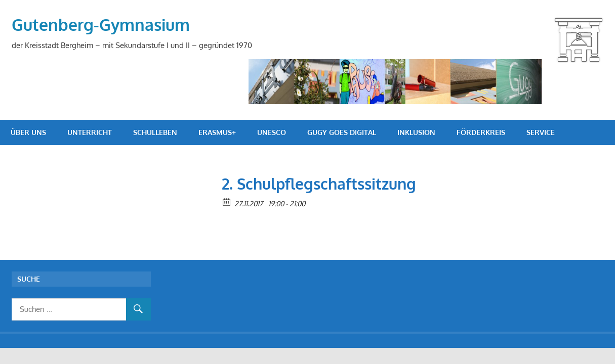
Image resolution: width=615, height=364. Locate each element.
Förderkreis (481, 132)
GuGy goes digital (342, 132)
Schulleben (155, 132)
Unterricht (90, 132)
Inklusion (416, 132)
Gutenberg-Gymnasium (101, 25)
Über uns (28, 132)
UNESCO (272, 132)
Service (541, 132)
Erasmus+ (217, 132)
